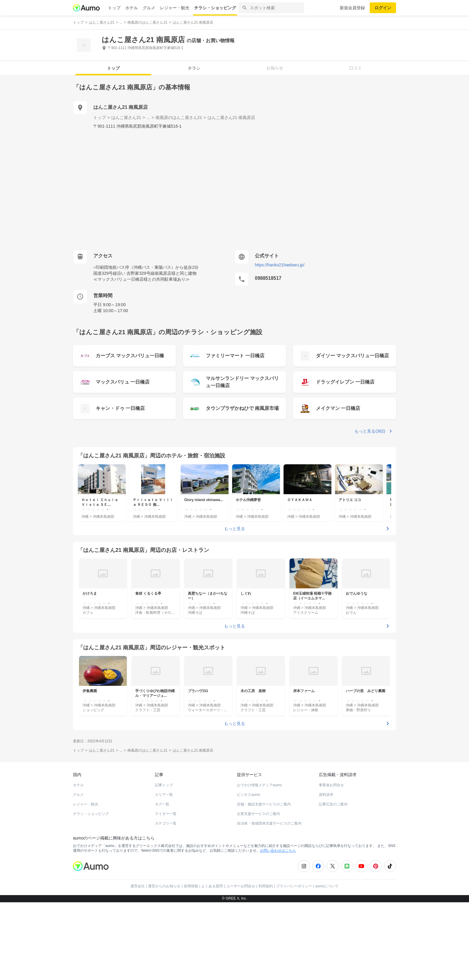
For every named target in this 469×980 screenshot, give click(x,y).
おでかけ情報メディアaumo (259, 785)
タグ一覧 (162, 804)
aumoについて (327, 886)
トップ (114, 8)
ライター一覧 (166, 814)
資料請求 (326, 795)
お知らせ (275, 68)
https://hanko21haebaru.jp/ (280, 265)
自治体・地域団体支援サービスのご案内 (269, 823)
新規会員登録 (352, 8)
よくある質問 (212, 886)
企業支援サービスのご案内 (258, 814)
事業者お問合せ (331, 785)
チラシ (194, 68)
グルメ (149, 8)
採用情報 (191, 886)
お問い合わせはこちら (278, 851)
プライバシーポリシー (294, 886)
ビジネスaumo (249, 795)
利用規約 (266, 886)
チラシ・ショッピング (215, 8)
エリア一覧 (164, 795)
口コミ (356, 68)
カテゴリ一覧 (166, 823)
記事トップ (164, 785)
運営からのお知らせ (164, 886)
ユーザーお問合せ (241, 886)
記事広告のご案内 (333, 804)
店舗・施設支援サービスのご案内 (264, 804)
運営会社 (138, 886)
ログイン (383, 8)
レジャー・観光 (175, 8)
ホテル (132, 8)
